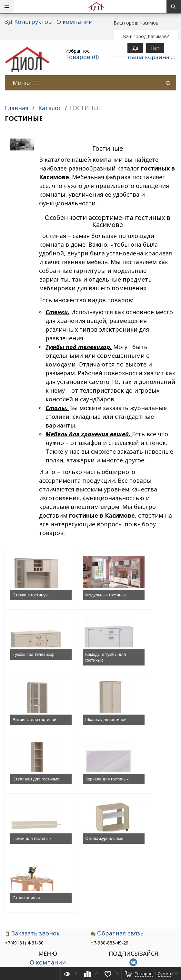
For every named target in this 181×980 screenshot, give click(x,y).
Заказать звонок (32, 826)
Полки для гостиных (146, 725)
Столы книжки (83, 791)
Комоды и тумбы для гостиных (33, 663)
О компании (75, 22)
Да (135, 48)
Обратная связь (117, 826)
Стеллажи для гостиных (26, 728)
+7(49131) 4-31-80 (24, 836)
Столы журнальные (32, 791)
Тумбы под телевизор (136, 598)
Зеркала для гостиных (82, 728)
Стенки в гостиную (31, 595)
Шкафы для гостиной (138, 663)
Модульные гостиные (81, 598)
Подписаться (133, 893)
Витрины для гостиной (82, 663)
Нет (155, 48)
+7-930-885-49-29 (110, 836)
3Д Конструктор (28, 22)
